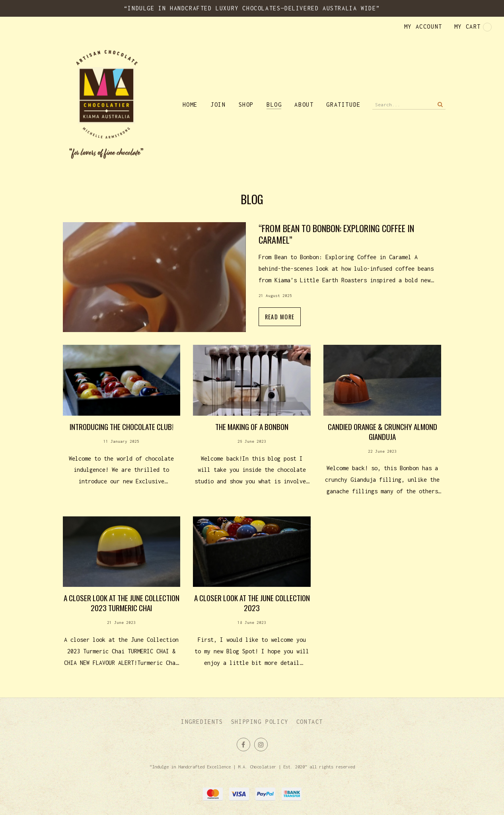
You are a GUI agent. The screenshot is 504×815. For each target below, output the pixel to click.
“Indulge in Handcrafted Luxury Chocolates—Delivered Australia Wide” (252, 8)
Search (440, 105)
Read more (252, 283)
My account (423, 26)
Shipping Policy (260, 722)
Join (218, 105)
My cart (473, 27)
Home (190, 105)
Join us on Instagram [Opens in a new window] (261, 745)
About (304, 105)
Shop (246, 105)
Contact (310, 722)
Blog (274, 105)
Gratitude (343, 105)
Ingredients (202, 722)
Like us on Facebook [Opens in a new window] (243, 745)
